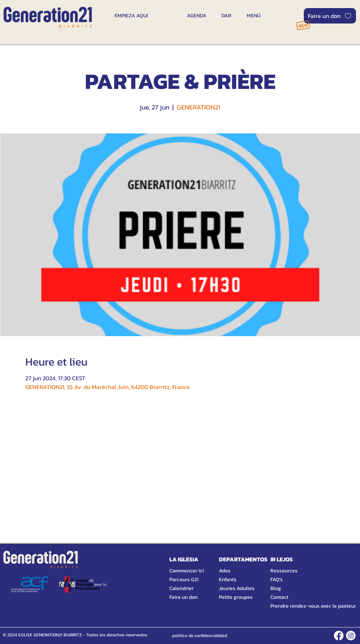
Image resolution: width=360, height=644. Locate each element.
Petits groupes (236, 597)
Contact (279, 597)
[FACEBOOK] (339, 636)
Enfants (228, 580)
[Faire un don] (330, 16)
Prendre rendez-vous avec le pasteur (305, 606)
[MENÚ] (253, 15)
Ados (225, 571)
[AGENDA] (197, 15)
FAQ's (277, 580)
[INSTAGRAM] (351, 636)
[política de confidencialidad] (200, 636)
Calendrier (181, 588)
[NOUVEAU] (303, 25)
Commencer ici (187, 571)
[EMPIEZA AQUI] (131, 15)
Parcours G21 (184, 580)
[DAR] (226, 15)
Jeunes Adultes (237, 588)
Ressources (284, 571)
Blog (276, 588)
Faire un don (183, 597)
